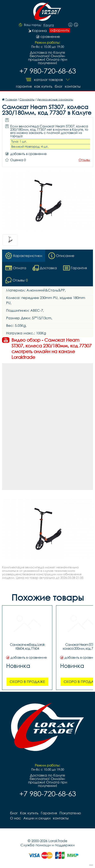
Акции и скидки (37, 818)
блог (59, 86)
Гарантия (24, 86)
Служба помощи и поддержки (47, 845)
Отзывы (84, 160)
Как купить (43, 86)
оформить (60, 30)
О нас (15, 818)
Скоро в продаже (27, 682)
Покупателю (70, 813)
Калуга (49, 25)
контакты (73, 86)
